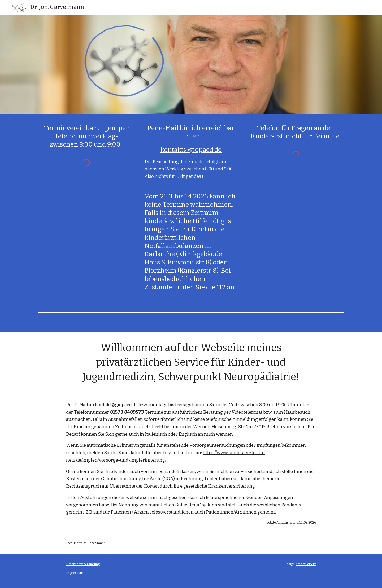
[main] (86, 136)
